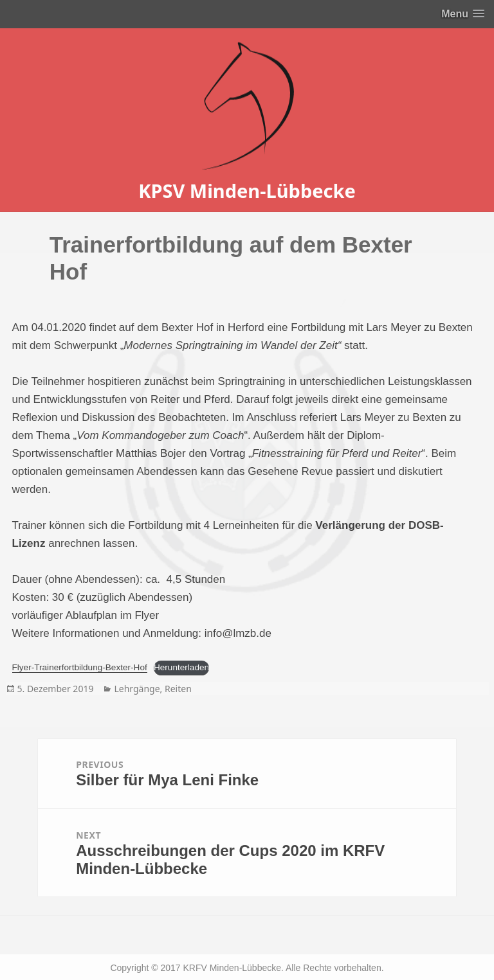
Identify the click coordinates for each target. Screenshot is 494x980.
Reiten (178, 689)
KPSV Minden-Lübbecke (247, 191)
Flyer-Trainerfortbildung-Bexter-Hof (80, 667)
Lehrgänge (137, 689)
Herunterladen (181, 667)
